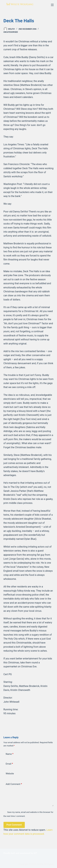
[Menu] (52, 5)
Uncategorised (11, 32)
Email (9, 764)
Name (10, 754)
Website (10, 774)
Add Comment (14, 784)
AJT (35, 853)
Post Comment (14, 825)
